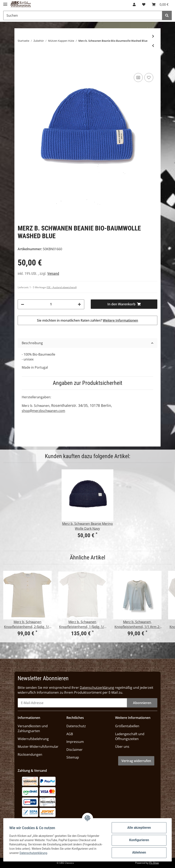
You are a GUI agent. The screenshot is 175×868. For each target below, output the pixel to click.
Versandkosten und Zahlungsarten (33, 728)
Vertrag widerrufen (136, 761)
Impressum (75, 742)
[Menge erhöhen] (79, 304)
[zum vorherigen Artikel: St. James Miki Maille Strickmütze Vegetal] (153, 46)
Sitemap (73, 757)
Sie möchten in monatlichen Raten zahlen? (87, 320)
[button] (134, 4)
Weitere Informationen (120, 320)
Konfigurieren (138, 840)
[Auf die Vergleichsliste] (138, 78)
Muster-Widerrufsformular (38, 747)
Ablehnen (138, 852)
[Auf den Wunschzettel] (149, 78)
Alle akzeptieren (138, 828)
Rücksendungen (30, 754)
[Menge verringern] (23, 304)
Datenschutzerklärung (97, 688)
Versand (53, 274)
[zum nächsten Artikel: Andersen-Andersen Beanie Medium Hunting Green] (153, 36)
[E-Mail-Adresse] (72, 703)
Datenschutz (76, 726)
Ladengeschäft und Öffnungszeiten (130, 736)
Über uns (122, 747)
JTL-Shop (154, 863)
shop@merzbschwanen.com (43, 411)
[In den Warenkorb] (124, 304)
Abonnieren (142, 703)
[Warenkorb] (160, 4)
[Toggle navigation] (5, 3)
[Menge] (51, 304)
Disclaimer (75, 750)
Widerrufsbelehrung (33, 739)
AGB (70, 734)
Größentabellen (127, 726)
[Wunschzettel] (144, 4)
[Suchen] (83, 15)
